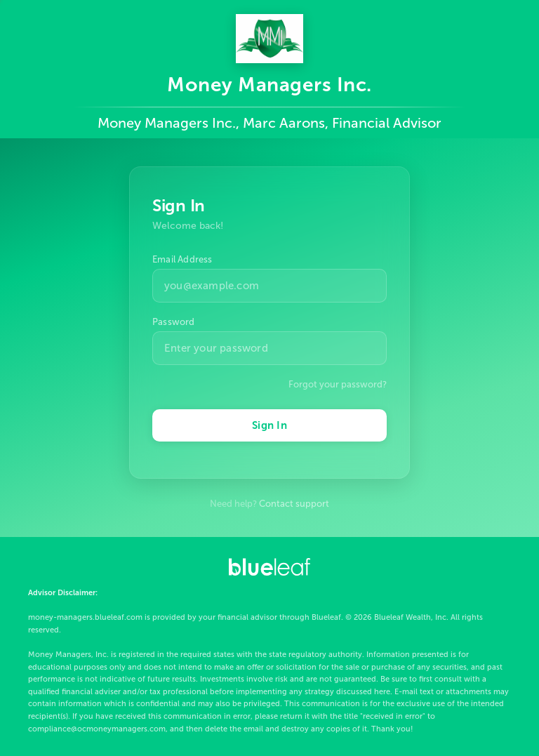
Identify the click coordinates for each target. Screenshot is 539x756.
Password (174, 322)
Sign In (269, 425)
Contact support (294, 504)
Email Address (182, 259)
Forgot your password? (338, 384)
